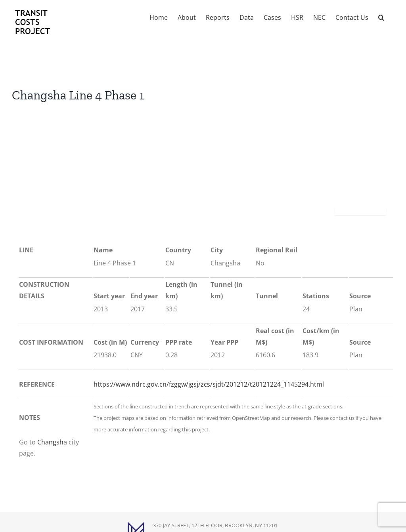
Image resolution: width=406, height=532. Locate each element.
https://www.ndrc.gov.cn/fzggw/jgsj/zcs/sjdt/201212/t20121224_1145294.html (209, 384)
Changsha (52, 442)
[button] (381, 17)
